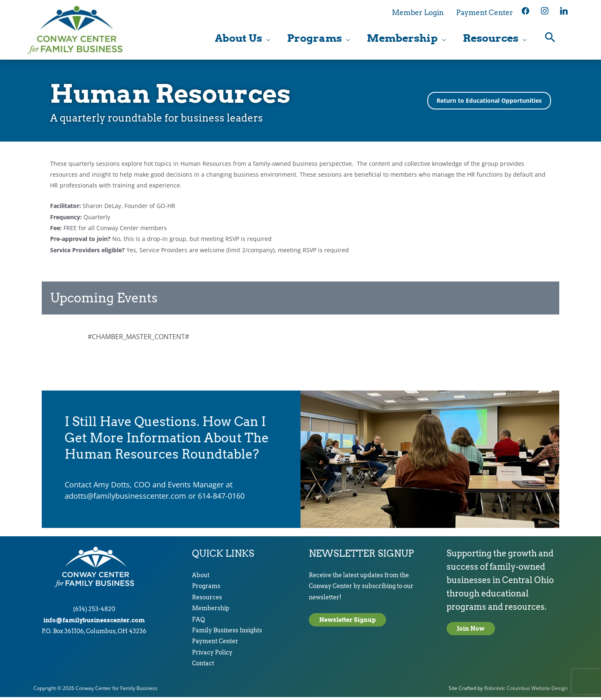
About (201, 578)
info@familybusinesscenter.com (94, 623)
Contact (203, 667)
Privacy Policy (212, 655)
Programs (206, 589)
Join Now (471, 632)
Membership (211, 611)
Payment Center (215, 644)
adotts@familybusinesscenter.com (125, 499)
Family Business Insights (227, 634)
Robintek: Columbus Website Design (526, 691)
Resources (207, 600)
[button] (550, 40)
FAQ (198, 622)
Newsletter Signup (347, 623)
